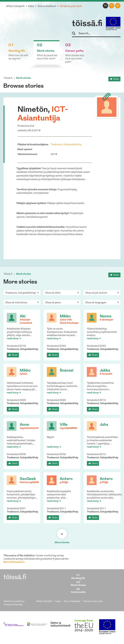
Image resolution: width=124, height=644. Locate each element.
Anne (24, 425)
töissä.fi (87, 24)
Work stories (23, 78)
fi (112, 6)
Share (116, 79)
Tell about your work (71, 6)
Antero (66, 479)
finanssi (67, 371)
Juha (104, 425)
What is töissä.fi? (15, 6)
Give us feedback (47, 6)
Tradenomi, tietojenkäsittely (66, 145)
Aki (23, 316)
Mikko (65, 316)
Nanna (106, 316)
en (106, 6)
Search (75, 34)
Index (31, 6)
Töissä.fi (8, 78)
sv (118, 6)
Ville (64, 425)
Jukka (105, 371)
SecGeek (28, 479)
